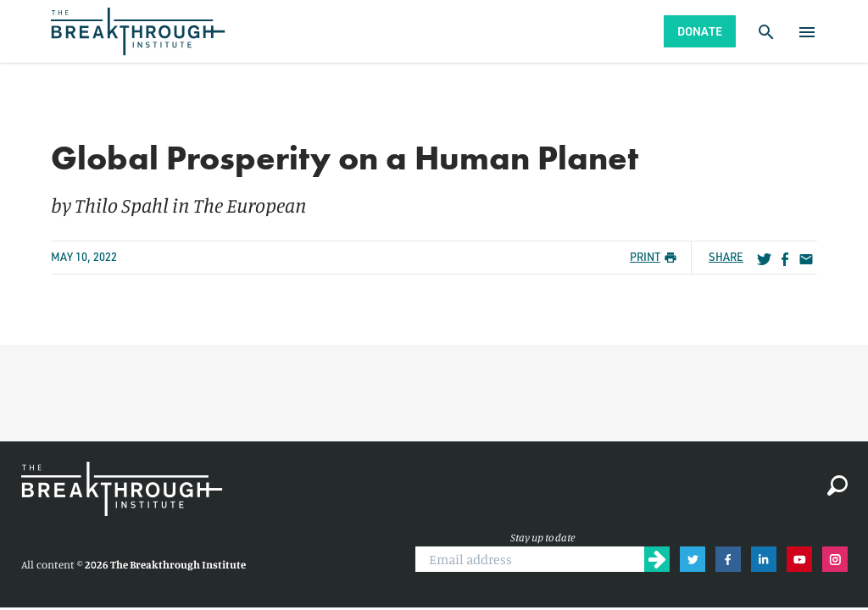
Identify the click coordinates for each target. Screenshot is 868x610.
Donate (700, 31)
